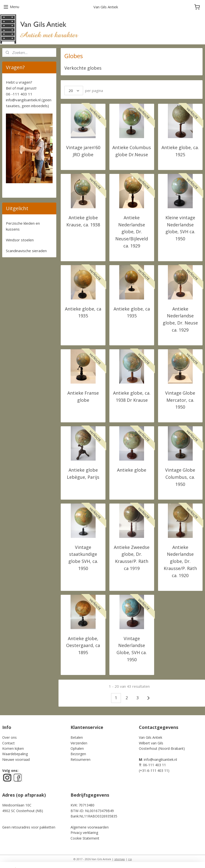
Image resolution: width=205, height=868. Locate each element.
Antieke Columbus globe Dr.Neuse (132, 151)
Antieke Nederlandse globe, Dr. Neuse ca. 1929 (180, 319)
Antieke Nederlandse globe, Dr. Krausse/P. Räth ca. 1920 (180, 561)
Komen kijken (13, 748)
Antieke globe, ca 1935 (83, 312)
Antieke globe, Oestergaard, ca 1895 (83, 646)
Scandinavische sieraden (26, 251)
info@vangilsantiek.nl (23, 100)
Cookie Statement (85, 838)
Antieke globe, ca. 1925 (180, 151)
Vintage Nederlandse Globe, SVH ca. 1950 (132, 649)
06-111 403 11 (154, 765)
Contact (8, 743)
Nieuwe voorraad (16, 759)
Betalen (77, 737)
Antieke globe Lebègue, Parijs (83, 473)
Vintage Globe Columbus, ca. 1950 (180, 477)
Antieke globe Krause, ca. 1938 (83, 221)
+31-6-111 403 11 (154, 771)
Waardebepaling (15, 754)
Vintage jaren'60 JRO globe (83, 151)
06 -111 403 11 (19, 94)
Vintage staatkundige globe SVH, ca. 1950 (83, 558)
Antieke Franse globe (83, 396)
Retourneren (81, 759)
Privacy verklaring (84, 833)
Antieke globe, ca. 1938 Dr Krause (132, 396)
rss (130, 859)
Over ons (9, 737)
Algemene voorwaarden (90, 827)
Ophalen (77, 748)
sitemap (120, 859)
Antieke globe (132, 470)
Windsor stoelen (20, 240)
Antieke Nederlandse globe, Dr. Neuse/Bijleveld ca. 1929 (132, 232)
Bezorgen (78, 754)
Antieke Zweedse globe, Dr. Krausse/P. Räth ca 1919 (132, 558)
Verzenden (79, 743)
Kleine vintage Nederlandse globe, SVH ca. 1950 (180, 228)
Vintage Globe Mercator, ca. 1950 (180, 400)
